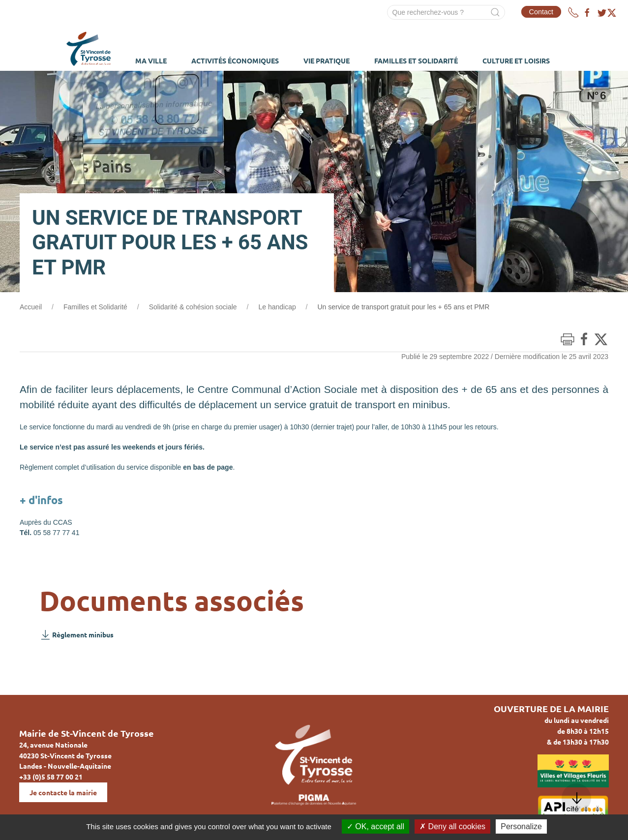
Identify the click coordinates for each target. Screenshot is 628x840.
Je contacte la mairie (63, 792)
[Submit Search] (495, 12)
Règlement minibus (76, 634)
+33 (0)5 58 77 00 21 (51, 777)
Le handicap (277, 307)
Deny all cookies (452, 826)
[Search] (446, 12)
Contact (541, 12)
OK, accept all (375, 826)
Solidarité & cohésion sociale (193, 307)
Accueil (31, 307)
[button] (576, 798)
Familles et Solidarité (95, 307)
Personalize (521, 826)
